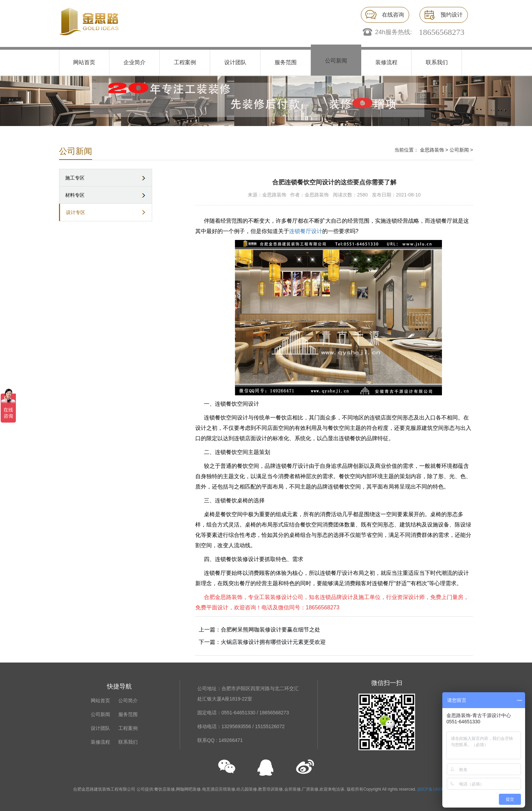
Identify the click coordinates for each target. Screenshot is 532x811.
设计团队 (235, 62)
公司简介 (128, 701)
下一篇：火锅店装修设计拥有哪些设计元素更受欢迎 (262, 642)
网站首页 (84, 62)
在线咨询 (393, 15)
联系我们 (437, 62)
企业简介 (135, 62)
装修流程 (386, 62)
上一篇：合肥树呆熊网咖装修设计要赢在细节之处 (259, 630)
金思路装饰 (432, 150)
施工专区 (75, 178)
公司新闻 (336, 61)
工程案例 (185, 62)
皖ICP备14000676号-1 (438, 789)
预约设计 (452, 15)
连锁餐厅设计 (306, 231)
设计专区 (76, 212)
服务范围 (286, 62)
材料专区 (75, 195)
